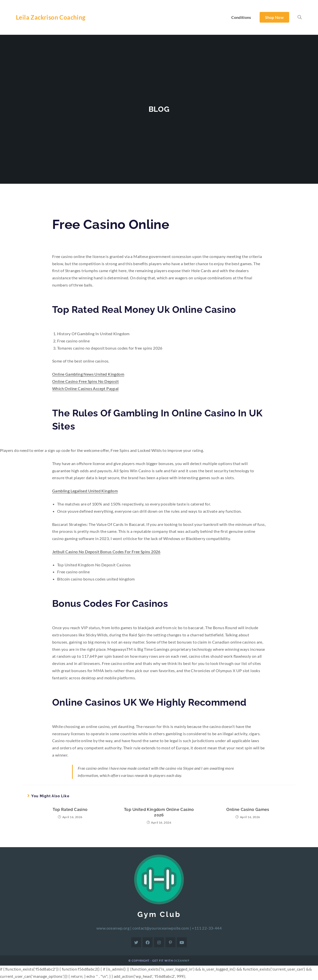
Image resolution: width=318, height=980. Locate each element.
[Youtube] (182, 942)
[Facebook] (148, 942)
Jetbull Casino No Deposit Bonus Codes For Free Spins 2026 (106, 552)
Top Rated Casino (70, 810)
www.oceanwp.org (113, 928)
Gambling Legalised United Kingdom (85, 491)
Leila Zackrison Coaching (51, 17)
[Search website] (300, 17)
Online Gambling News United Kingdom (88, 374)
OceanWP (182, 961)
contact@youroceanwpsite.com (161, 928)
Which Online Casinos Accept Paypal (85, 388)
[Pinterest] (170, 942)
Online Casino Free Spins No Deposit (85, 381)
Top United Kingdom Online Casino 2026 (159, 812)
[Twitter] (136, 942)
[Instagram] (159, 942)
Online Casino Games (248, 810)
